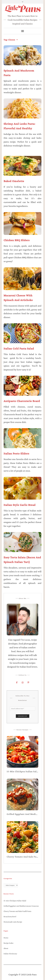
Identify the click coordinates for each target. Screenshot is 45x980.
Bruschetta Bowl (10, 917)
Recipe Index (9, 943)
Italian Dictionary (10, 954)
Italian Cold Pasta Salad (19, 348)
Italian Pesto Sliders (16, 453)
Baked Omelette (14, 181)
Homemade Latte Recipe (13, 922)
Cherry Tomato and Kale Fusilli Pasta (17, 911)
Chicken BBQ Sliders (17, 240)
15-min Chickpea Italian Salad (15, 901)
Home (6, 938)
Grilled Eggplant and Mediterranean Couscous (21, 906)
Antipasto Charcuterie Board (22, 401)
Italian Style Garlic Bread (20, 505)
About (6, 948)
